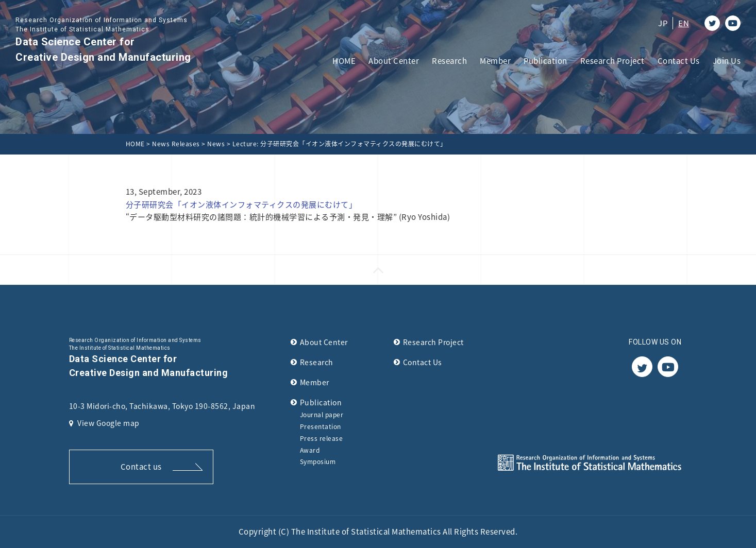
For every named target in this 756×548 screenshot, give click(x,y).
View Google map (104, 423)
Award (310, 450)
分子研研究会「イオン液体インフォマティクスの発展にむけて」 (241, 204)
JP (663, 23)
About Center (394, 61)
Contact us (141, 467)
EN (684, 23)
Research (449, 61)
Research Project (612, 61)
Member (495, 61)
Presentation (321, 426)
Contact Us (679, 61)
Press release (322, 438)
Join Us (727, 61)
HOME (344, 61)
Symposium (318, 461)
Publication (545, 61)
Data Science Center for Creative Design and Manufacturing (103, 39)
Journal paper (322, 415)
